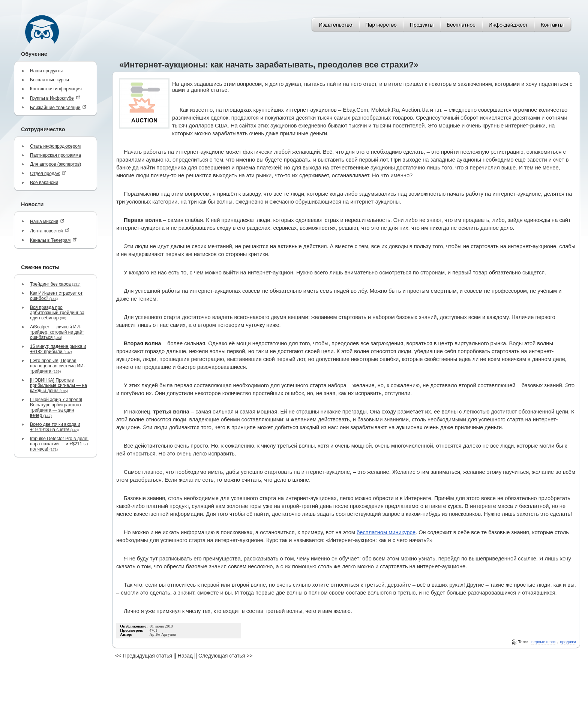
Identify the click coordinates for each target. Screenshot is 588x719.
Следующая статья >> (225, 656)
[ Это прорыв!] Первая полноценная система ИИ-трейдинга (58, 366)
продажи (568, 642)
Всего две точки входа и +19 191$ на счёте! (55, 427)
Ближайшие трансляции (58, 107)
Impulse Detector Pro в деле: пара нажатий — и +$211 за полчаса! (59, 444)
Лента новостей (50, 231)
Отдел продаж (48, 173)
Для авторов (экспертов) (55, 164)
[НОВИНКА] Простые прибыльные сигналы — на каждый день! (58, 385)
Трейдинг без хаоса (55, 284)
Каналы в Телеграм (53, 240)
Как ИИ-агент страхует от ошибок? (56, 296)
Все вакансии (44, 183)
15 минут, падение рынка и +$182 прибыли (58, 349)
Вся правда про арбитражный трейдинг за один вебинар (57, 313)
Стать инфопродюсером (55, 146)
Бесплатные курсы (49, 80)
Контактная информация (56, 89)
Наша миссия (47, 221)
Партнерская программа (55, 155)
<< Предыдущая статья (144, 656)
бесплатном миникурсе (386, 532)
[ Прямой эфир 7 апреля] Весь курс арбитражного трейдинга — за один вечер (56, 407)
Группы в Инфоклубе (55, 98)
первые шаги (543, 642)
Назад (185, 656)
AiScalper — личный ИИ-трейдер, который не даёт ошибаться (57, 332)
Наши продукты (46, 71)
